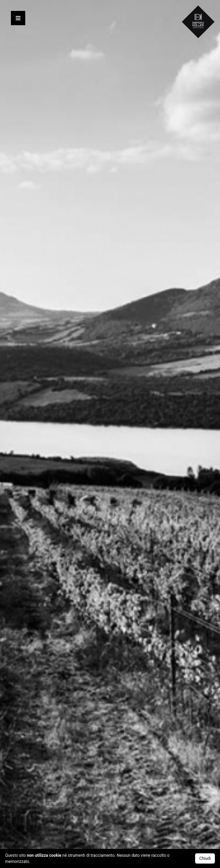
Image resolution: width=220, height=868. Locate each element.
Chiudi (205, 858)
